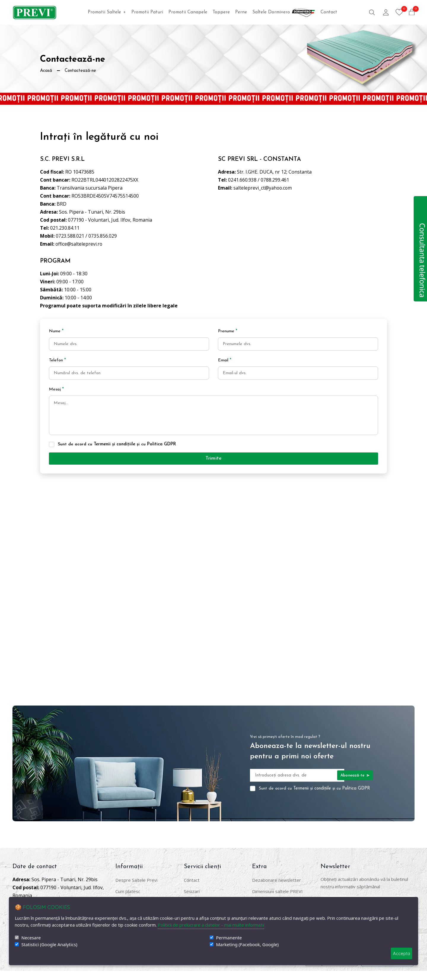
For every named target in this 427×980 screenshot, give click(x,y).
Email (225, 360)
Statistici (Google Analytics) (49, 945)
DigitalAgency (119, 967)
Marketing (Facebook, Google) (247, 945)
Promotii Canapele (188, 12)
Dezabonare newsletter (277, 889)
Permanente (229, 938)
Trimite (213, 467)
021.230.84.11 (65, 228)
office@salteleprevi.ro (79, 244)
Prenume (228, 331)
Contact (329, 12)
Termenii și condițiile (115, 452)
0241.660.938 (242, 180)
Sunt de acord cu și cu (117, 452)
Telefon (57, 360)
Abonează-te (355, 785)
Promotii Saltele (107, 12)
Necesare (31, 938)
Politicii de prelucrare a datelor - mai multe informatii (211, 925)
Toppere (221, 12)
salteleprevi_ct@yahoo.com (263, 188)
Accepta (401, 953)
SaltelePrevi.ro (58, 967)
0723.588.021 (70, 236)
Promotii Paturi (147, 12)
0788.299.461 (275, 180)
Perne (241, 12)
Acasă (46, 71)
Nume (56, 331)
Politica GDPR (162, 452)
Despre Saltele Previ (136, 889)
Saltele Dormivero (284, 12)
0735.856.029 (103, 236)
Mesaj (56, 389)
